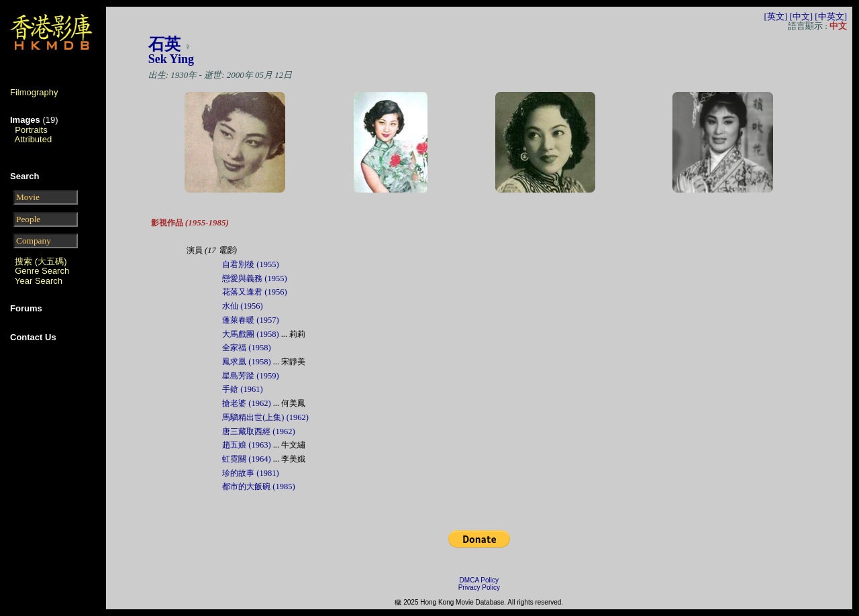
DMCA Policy (479, 580)
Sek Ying (171, 59)
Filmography (34, 92)
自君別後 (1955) (250, 264)
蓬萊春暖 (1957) (250, 320)
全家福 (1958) (246, 348)
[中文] (801, 16)
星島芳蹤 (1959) (250, 376)
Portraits (31, 130)
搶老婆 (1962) (246, 403)
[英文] (775, 16)
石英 (164, 44)
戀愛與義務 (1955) (254, 278)
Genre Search (42, 271)
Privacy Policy (479, 587)
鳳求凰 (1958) (246, 362)
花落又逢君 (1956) (254, 292)
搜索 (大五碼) (41, 261)
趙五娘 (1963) (246, 445)
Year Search (39, 281)
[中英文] (831, 16)
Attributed (34, 139)
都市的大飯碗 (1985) (258, 486)
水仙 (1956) (242, 306)
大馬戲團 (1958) (250, 334)
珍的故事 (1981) (250, 473)
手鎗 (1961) (242, 389)
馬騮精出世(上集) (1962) (265, 417)
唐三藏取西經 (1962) (258, 431)
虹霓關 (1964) (246, 459)
